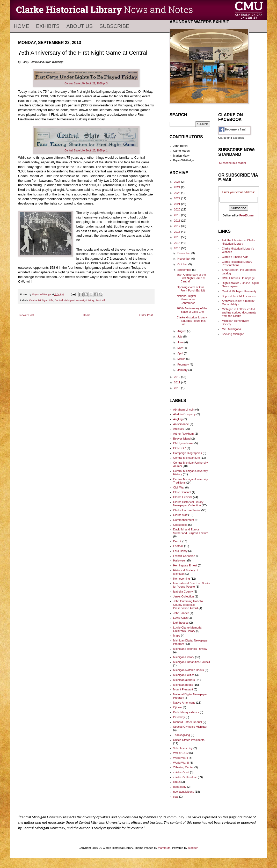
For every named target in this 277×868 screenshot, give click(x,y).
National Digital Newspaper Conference (186, 299)
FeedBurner (247, 215)
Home (21, 26)
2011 (178, 382)
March (182, 359)
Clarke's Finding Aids (235, 257)
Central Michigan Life (41, 300)
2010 (178, 388)
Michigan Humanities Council (192, 662)
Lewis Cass (180, 618)
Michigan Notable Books (189, 670)
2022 (178, 198)
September (185, 270)
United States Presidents (189, 740)
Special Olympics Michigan (190, 727)
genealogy (180, 787)
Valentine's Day (183, 748)
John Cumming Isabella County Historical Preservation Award (188, 604)
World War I (181, 758)
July (180, 337)
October (183, 264)
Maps (177, 636)
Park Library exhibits (186, 712)
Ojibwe (178, 707)
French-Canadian (184, 556)
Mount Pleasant (183, 689)
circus (177, 782)
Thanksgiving (182, 735)
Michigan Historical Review (190, 649)
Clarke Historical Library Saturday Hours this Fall (192, 321)
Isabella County (183, 592)
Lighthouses (181, 623)
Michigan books (183, 685)
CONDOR (180, 448)
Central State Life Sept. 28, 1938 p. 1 (86, 151)
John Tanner (181, 613)
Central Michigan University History (74, 300)
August (182, 331)
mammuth (164, 848)
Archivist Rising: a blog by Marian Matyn (238, 302)
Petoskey (179, 717)
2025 (178, 182)
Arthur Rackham (183, 434)
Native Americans (184, 703)
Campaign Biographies (188, 453)
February (183, 364)
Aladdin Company (184, 414)
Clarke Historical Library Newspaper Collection (188, 504)
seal (176, 797)
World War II (181, 763)
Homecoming (182, 579)
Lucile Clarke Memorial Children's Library (188, 629)
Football (100, 300)
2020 (178, 209)
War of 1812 (181, 753)
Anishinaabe (181, 424)
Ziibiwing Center (183, 767)
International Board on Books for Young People (192, 585)
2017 (178, 226)
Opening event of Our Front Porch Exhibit (191, 289)
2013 (178, 248)
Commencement (184, 520)
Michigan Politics (184, 675)
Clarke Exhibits (183, 497)
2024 (178, 187)
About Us (79, 26)
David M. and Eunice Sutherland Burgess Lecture (191, 531)
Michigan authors (184, 680)
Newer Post (27, 315)
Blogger (193, 848)
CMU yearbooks (183, 443)
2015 (178, 237)
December (184, 253)
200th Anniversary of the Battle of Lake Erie (192, 310)
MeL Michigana (231, 329)
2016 (178, 232)
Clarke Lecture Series (187, 510)
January (183, 370)
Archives (179, 429)
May (180, 348)
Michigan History (184, 657)
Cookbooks (180, 525)
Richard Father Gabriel (188, 722)
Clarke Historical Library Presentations (237, 263)
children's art (181, 772)
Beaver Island (182, 439)
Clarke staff (180, 515)
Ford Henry (180, 551)
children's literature (185, 777)
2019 (178, 215)
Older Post (146, 315)
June (181, 342)
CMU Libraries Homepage (238, 278)
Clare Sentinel (182, 492)
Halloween (180, 560)
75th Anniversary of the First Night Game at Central (191, 278)
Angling (178, 419)
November (184, 259)
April (181, 353)
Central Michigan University (239, 291)
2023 (178, 193)
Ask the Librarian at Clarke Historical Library (239, 242)
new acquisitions (184, 792)
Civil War (179, 487)
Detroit (177, 541)
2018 (178, 221)
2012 (178, 377)
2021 (178, 204)
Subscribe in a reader (233, 163)
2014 (178, 243)
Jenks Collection (184, 596)
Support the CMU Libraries (239, 296)
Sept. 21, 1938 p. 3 (86, 83)
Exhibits (48, 26)
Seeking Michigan (233, 334)
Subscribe (114, 26)
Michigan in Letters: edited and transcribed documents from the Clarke (239, 312)
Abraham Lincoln (184, 410)
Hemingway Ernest (185, 565)
